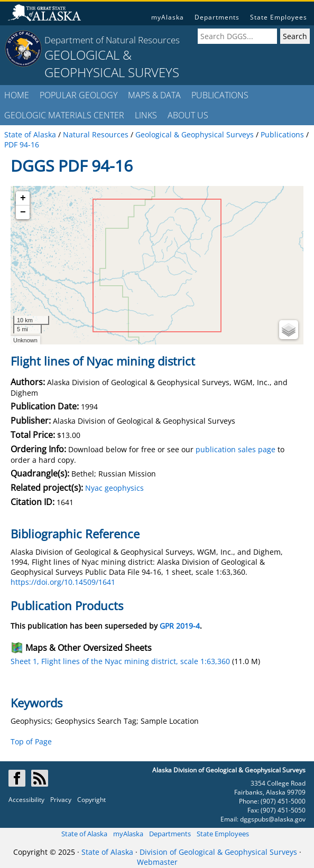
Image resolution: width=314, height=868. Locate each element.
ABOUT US (188, 115)
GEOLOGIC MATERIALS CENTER (64, 115)
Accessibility (26, 800)
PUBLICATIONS (220, 95)
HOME (17, 95)
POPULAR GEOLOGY (78, 95)
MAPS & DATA (154, 95)
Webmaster (157, 862)
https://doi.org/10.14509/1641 (63, 582)
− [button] (23, 212)
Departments (217, 17)
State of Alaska (84, 834)
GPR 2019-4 (180, 626)
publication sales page (236, 449)
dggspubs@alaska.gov (273, 819)
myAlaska (168, 17)
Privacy (61, 800)
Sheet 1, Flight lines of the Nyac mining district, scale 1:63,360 (120, 661)
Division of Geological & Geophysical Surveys (218, 852)
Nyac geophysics (114, 488)
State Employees (279, 17)
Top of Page (31, 741)
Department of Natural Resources (112, 40)
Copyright (91, 800)
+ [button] (23, 198)
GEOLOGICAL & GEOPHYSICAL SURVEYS (112, 63)
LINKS (146, 115)
